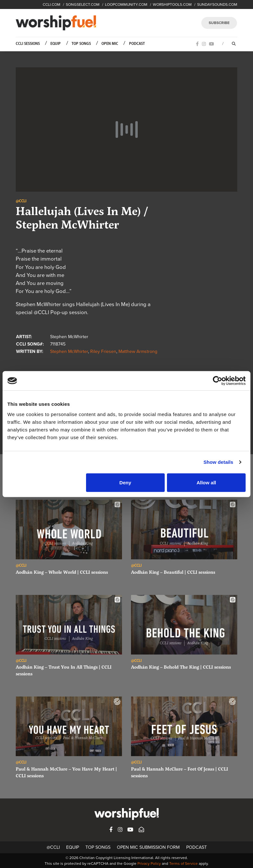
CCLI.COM (52, 4)
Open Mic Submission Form (148, 847)
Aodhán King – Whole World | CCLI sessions (62, 572)
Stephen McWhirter (69, 351)
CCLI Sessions (28, 44)
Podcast (137, 44)
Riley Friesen (103, 351)
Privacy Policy (149, 864)
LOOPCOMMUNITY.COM (126, 4)
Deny (125, 482)
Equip (56, 44)
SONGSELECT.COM (83, 4)
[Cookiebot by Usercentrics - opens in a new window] (218, 381)
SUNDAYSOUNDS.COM (217, 4)
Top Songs (81, 44)
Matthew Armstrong (138, 351)
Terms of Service (183, 864)
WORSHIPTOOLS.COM (172, 4)
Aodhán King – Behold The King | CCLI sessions (181, 667)
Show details (218, 462)
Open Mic (110, 44)
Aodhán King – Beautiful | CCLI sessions (173, 572)
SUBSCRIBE (219, 23)
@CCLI (53, 847)
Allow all (206, 482)
